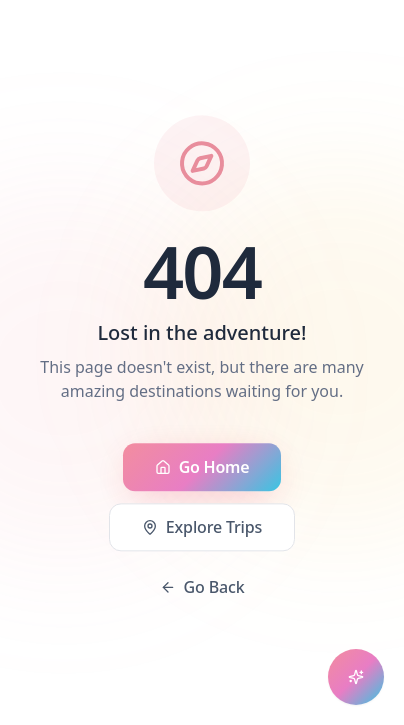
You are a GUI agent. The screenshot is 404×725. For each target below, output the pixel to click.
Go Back (202, 588)
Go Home (202, 468)
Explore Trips (202, 528)
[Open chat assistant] (356, 677)
